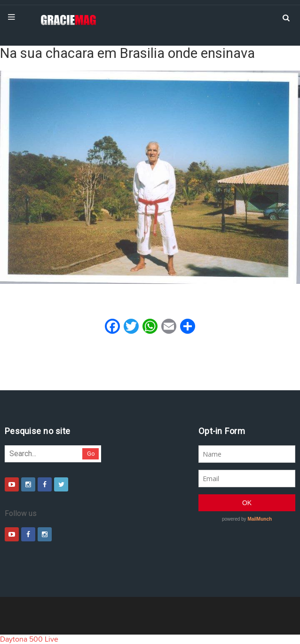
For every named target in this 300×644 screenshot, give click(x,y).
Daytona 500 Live (29, 639)
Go (91, 454)
